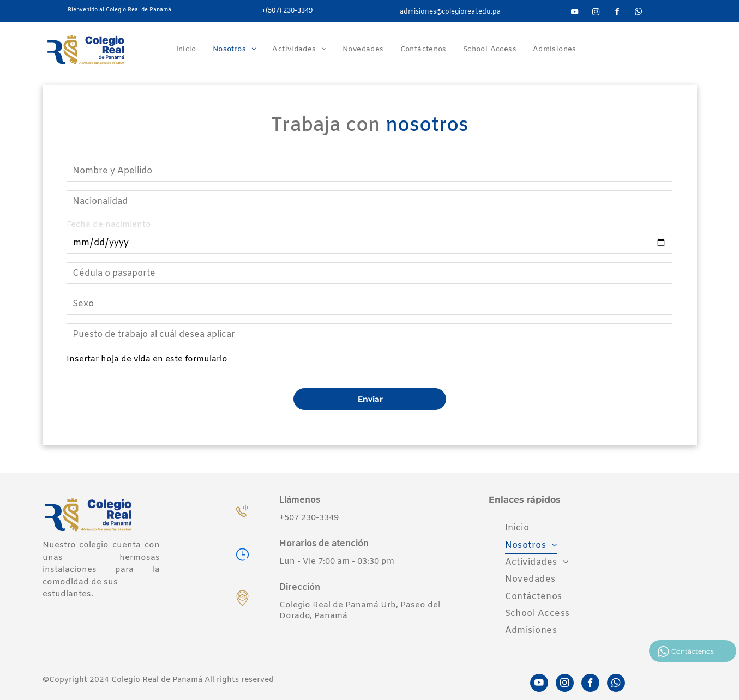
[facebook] (617, 13)
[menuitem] (186, 49)
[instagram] (596, 13)
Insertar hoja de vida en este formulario (147, 359)
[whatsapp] (639, 13)
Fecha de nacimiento (109, 225)
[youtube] (575, 13)
